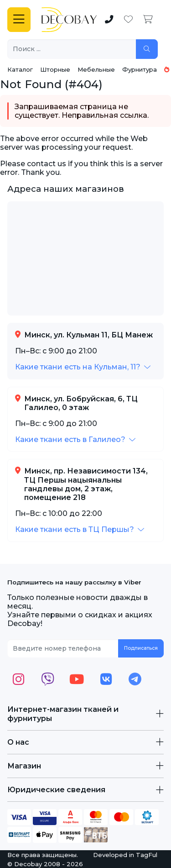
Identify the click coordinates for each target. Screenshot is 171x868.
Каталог (20, 69)
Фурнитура (140, 69)
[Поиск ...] (72, 49)
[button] (83, 367)
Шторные (55, 69)
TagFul (147, 855)
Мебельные (96, 69)
